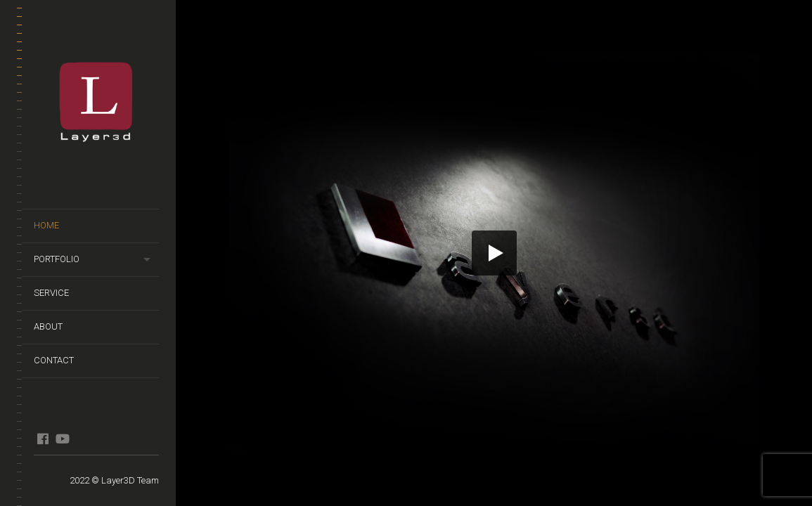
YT (62, 439)
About (48, 326)
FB (43, 439)
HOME (46, 225)
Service (51, 293)
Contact (54, 360)
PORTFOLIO (57, 259)
